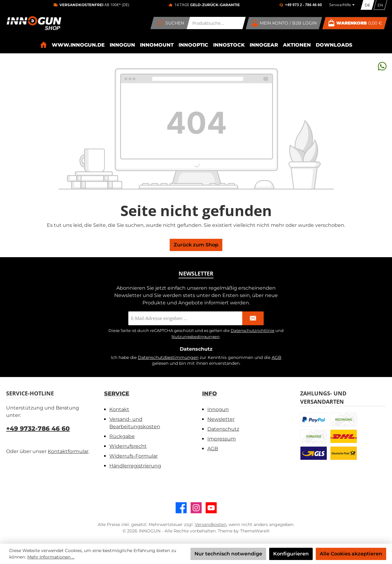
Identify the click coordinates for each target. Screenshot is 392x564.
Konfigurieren (291, 554)
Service (117, 394)
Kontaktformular (68, 451)
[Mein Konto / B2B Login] (284, 23)
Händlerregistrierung (135, 466)
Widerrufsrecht (128, 446)
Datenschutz (223, 429)
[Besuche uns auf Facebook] (181, 508)
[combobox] (216, 23)
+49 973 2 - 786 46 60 (303, 5)
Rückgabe (122, 436)
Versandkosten (211, 524)
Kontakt (119, 409)
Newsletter (221, 419)
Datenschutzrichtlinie (253, 330)
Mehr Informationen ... (51, 557)
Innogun (218, 409)
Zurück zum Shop (196, 245)
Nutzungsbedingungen (196, 337)
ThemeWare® (255, 531)
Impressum (222, 439)
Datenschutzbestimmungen (168, 357)
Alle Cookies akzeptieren (351, 554)
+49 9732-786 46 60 (38, 429)
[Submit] (253, 318)
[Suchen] (170, 23)
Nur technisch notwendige (228, 554)
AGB (277, 357)
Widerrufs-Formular (134, 456)
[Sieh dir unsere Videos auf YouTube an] (211, 508)
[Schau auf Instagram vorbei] (196, 508)
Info (209, 394)
